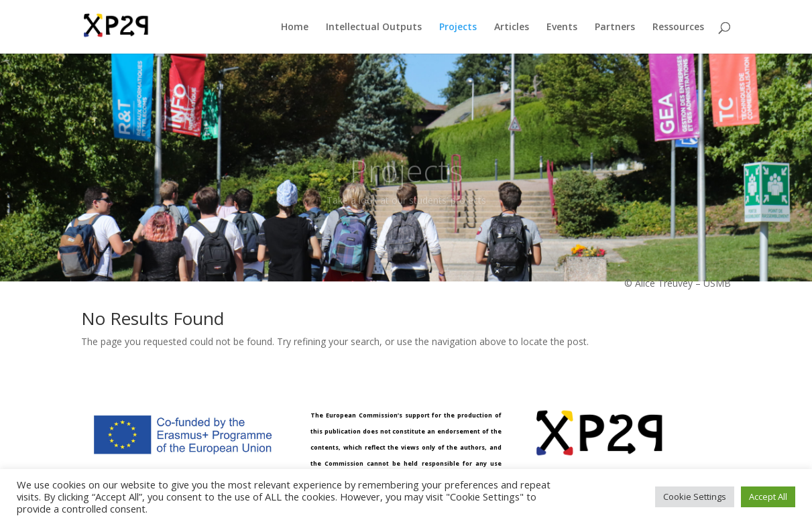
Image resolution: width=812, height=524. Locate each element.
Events (562, 27)
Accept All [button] (768, 497)
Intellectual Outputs (374, 27)
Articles (512, 27)
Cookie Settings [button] (695, 497)
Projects (458, 27)
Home (295, 27)
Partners (615, 27)
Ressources (678, 27)
